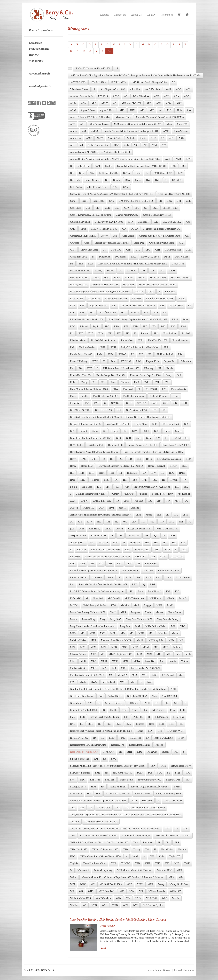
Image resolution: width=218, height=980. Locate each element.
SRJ (89, 794)
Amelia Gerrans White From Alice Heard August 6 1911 (131, 131)
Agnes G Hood (107, 110)
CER (107, 208)
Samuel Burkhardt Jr (181, 766)
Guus (138, 438)
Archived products (40, 86)
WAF (179, 870)
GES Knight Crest (170, 424)
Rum (139, 752)
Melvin (175, 633)
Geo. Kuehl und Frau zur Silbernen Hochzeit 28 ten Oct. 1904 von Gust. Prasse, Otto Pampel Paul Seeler (120, 417)
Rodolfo (159, 745)
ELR (141, 340)
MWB (83, 682)
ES (104, 361)
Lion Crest (148, 571)
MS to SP (122, 675)
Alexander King (123, 117)
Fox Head (128, 389)
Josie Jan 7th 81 (99, 536)
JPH (120, 536)
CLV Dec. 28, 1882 (172, 222)
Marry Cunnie (175, 612)
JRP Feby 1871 (77, 543)
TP (159, 842)
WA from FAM (164, 870)
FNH (167, 382)
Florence (125, 382)
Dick (143, 271)
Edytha (96, 326)
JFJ (168, 515)
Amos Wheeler (181, 131)
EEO (116, 326)
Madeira (125, 605)
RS (121, 752)
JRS (92, 543)
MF (181, 640)
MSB (134, 675)
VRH (147, 863)
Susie (134, 801)
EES (126, 326)
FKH (103, 382)
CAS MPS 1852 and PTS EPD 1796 (136, 201)
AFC (149, 103)
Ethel (139, 361)
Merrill (140, 640)
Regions (34, 55)
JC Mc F (74, 508)
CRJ (181, 243)
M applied (98, 598)
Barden (108, 166)
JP (112, 536)
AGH (179, 103)
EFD (145, 326)
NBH (173, 689)
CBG (169, 201)
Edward (84, 326)
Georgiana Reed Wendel (117, 424)
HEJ (139, 459)
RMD (112, 738)
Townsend (148, 842)
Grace (167, 431)
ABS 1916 (103, 96)
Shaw (82, 780)
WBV (83, 884)
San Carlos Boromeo (80, 773)
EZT (89, 368)
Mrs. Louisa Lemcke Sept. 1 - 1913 (87, 675)
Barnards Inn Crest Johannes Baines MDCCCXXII (141, 166)
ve (144, 856)
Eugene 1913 (152, 361)
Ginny (95, 431)
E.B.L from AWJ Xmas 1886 (160, 299)
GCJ (119, 410)
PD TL (113, 710)
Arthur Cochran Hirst (98, 145)
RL (102, 738)
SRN (98, 794)
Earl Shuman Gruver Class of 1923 (138, 306)
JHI (108, 522)
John (82, 529)
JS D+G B (135, 543)
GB (175, 403)
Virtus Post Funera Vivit (95, 863)
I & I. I (73, 487)
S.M (96, 759)
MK (178, 654)
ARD (73, 145)
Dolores (129, 278)
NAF (150, 682)
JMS (181, 522)
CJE (156, 222)
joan (72, 529)
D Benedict (104, 257)
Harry (73, 459)
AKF (152, 110)
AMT (89, 138)
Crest (87, 243)
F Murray (149, 368)
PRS (126, 717)
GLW (135, 431)
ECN (146, 313)
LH (138, 564)
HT (164, 480)
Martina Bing (88, 619)
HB (103, 459)
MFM (93, 647)
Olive (177, 703)
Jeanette (135, 508)
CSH (157, 250)
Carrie (85, 201)
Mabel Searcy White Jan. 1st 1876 (99, 605)
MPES (94, 668)
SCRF (140, 773)
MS (111, 675)
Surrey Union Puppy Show (169, 794)
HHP (112, 473)
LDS (110, 564)
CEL (88, 208)
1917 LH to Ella (118, 82)
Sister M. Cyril (173, 780)
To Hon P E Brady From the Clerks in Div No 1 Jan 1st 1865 (99, 842)
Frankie (85, 396)
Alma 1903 (182, 124)
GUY (149, 438)
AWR (178, 159)
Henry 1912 (87, 466)
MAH (159, 605)
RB (82, 724)
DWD (150, 292)
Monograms (36, 61)
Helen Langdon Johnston (169, 459)
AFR (158, 103)
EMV (100, 354)
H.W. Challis (76, 445)
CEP (98, 208)
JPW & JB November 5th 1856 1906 (93, 68)
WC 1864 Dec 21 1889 (111, 884)
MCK (92, 633)
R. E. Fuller (179, 717)
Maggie (148, 605)
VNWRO (126, 863)
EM (72, 347)
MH (156, 647)
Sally (153, 766)
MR (114, 668)
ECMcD (135, 313)
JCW (102, 508)
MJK (169, 654)
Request (104, 15)
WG (81, 891)
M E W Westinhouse (135, 598)
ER (150, 354)
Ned (101, 696)
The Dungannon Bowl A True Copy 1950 (145, 808)
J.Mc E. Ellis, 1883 (102, 501)
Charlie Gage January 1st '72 (157, 215)
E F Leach (170, 292)
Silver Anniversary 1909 (149, 780)
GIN (72, 431)
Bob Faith (75, 180)
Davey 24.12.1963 (150, 257)
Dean (91, 264)
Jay (168, 501)
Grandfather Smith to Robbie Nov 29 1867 (91, 438)
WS (85, 905)
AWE (168, 159)
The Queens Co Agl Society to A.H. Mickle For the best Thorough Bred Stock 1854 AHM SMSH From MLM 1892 (125, 815)
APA (171, 138)
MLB (188, 654)
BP (107, 180)
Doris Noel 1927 (158, 278)
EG (154, 326)
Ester (113, 361)
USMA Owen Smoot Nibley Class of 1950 (100, 856)
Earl (114, 306)
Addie (73, 103)
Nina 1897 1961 (169, 696)
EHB (81, 333)
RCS (129, 724)
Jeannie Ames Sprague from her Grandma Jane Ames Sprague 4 (101, 515)
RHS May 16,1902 (79, 738)
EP (132, 354)
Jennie (149, 515)
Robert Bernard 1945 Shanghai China (88, 745)
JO (190, 522)
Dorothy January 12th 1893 (105, 285)
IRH (177, 487)
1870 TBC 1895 (78, 82)
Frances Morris (179, 389)
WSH (104, 905)
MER (93, 640)
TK (177, 829)
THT (168, 829)
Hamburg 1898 (115, 445)
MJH (159, 654)
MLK (83, 661)
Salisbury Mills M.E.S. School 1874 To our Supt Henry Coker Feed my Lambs (108, 766)
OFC (157, 703)
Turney (137, 849)
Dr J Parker (129, 285)
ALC (169, 110)
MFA (73, 647)
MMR (126, 661)
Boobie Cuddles (92, 180)
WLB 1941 (152, 898)
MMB (104, 661)
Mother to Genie (78, 668)
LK (119, 578)
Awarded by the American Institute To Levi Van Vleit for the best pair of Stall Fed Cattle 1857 (115, 159)
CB (160, 201)
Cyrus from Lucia (79, 257)
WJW (119, 898)
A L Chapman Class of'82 (113, 89)
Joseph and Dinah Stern (139, 529)
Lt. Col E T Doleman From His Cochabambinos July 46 (97, 591)
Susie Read (147, 801)
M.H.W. (74, 605)
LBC (72, 564)
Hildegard (132, 473)
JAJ (150, 501)
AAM (168, 89)
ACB (157, 96)
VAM (135, 856)
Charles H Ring (170, 208)
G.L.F (129, 403)
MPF (105, 668)
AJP (142, 110)
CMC (73, 229)
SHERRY (110, 780)
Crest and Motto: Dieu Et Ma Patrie (112, 243)
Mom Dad (150, 661)
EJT (119, 333)
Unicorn (182, 849)
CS (104, 250)
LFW (129, 564)
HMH (182, 473)
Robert (181, 738)
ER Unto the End (165, 354)
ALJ (82, 124)
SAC (114, 759)
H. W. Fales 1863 (180, 438)
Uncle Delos (167, 849)
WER (150, 884)
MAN (113, 612)
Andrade (131, 138)
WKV (138, 898)
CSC (138, 250)
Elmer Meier (127, 340)
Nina (154, 696)
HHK (102, 473)
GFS (186, 424)
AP (162, 138)
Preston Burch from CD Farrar (104, 717)
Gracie (178, 431)
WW (135, 905)
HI (121, 473)
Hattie (94, 459)
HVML (174, 480)
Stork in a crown (143, 794)
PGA (173, 710)
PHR (182, 710)
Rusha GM (152, 752)
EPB (141, 354)
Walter (73, 877)
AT (145, 145)
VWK (187, 863)
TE (91, 808)
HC (112, 459)
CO (124, 229)
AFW (169, 103)
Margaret (135, 612)
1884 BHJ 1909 (98, 82)
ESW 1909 (126, 361)
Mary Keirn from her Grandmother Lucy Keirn (93, 626)
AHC (122, 110)
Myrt (133, 682)
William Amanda (157, 891)
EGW (183, 326)
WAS (171, 877)
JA (118, 501)
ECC (123, 313)
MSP (155, 675)
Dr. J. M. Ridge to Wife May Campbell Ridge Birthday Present (100, 292)
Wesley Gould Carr (179, 884)
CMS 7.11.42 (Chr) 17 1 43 (104, 229)
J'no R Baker (184, 494)
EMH (113, 347)
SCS (150, 773)
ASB (126, 145)
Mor (162, 661)
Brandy (117, 180)
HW (185, 480)
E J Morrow (94, 299)
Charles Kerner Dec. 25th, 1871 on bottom (91, 215)
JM (143, 522)
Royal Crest (109, 752)
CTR (188, 250)
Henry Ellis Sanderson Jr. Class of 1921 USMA (120, 466)
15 (117, 68)
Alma (169, 124)
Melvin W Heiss (78, 640)
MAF (136, 605)
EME (103, 347)
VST (177, 863)
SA (105, 759)
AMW (100, 138)
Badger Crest (83, 166)
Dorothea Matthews (180, 278)
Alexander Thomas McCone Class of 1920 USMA (160, 117)
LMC (138, 578)
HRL (144, 480)
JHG (99, 522)
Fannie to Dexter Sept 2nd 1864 (145, 375)
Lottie (168, 578)
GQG (157, 431)
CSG (148, 250)
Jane (159, 501)
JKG (125, 522)
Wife (132, 891)
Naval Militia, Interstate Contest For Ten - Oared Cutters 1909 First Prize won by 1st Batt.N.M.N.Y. (118, 689)
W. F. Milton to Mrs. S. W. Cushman (135, 870)
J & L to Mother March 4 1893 (91, 494)
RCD (119, 724)
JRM (172, 536)
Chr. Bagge (143, 222)
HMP (73, 480)
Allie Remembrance (99, 124)
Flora (113, 382)
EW (80, 368)
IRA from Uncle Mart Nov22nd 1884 (152, 487)
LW (177, 591)
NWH (91, 703)
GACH (155, 403)
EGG (173, 326)
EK (127, 333)
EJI (110, 333)
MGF (135, 647)
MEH (141, 633)
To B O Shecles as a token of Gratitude (98, 836)
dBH (81, 264)
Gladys (114, 431)
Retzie (140, 731)
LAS (153, 557)
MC (83, 633)
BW (148, 180)
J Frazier (143, 494)
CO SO (134, 229)
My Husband (109, 682)
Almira (74, 131)
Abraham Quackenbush (81, 96)
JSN (156, 543)
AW (164, 145)
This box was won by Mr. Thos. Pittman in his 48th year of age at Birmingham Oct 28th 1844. (115, 829)
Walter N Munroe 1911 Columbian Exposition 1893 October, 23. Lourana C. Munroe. (123, 877)
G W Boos (116, 403)
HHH (92, 473)
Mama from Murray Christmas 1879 (88, 612)
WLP (165, 898)
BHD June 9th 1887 (108, 173)
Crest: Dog (139, 243)
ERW (95, 361)
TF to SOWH (104, 808)
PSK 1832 (138, 717)
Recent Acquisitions (41, 30)
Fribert (176, 396)
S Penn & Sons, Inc (79, 759)
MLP (93, 661)
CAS (111, 201)
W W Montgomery (103, 870)
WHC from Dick (107, 891)
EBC (72, 313)
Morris (173, 661)
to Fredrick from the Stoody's (136, 836)
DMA (96, 278)
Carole (73, 201)
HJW (153, 473)
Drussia (139, 292)
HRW (154, 480)
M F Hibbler (155, 598)
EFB (136, 326)
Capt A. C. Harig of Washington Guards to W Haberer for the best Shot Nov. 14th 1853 (112, 194)
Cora (115, 236)
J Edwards (129, 494)
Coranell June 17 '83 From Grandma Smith (160, 236)
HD (130, 459)
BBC (183, 166)
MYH (123, 682)
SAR (98, 773)
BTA (128, 180)
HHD (81, 473)
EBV (82, 313)
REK (171, 724)
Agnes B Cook (88, 110)
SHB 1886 (95, 780)
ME (132, 633)
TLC (185, 829)
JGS (80, 522)
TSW (126, 849)
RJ (94, 738)
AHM (132, 110)
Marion (159, 612)
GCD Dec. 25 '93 (103, 410)
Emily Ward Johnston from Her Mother (140, 347)
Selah (178, 773)
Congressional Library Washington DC (161, 229)
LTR (131, 591)
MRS (124, 668)
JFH (159, 515)
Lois (158, 578)
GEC (154, 410)
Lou (72, 584)
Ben (72, 173)
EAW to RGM (176, 306)
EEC (107, 326)
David (167, 257)
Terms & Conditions (184, 970)
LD (101, 564)
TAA (73, 808)
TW (147, 849)
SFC (188, 773)
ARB (181, 138)
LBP (92, 564)
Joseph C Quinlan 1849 (167, 529)
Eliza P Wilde (170, 333)
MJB (140, 654)
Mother (185, 661)
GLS (125, 431)
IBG (99, 487)
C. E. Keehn (76, 187)
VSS (167, 863)
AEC (94, 103)
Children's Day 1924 (80, 222)
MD (123, 633)
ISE (186, 487)
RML (122, 738)
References (167, 15)
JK (116, 522)
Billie (138, 173)
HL (162, 473)
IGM (127, 487)
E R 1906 (136, 299)
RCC (109, 724)
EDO (73, 326)
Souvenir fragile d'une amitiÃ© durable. (150, 787)
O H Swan (133, 703)
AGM (73, 110)
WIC (122, 891)
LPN (134, 584)
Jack (126, 501)
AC (126, 96)
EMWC (122, 354)
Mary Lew (125, 626)
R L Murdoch (161, 717)
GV (158, 438)
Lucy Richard (155, 591)
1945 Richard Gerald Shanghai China (149, 82)
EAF (82, 306)
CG (146, 208)
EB (190, 306)
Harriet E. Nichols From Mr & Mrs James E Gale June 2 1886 (153, 452)
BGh (92, 173)
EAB (73, 306)
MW (72, 682)
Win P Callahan (103, 898)
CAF (116, 187)
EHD (91, 333)
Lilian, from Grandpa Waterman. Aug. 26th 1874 (94, 571)
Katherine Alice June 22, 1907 (105, 550)
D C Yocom (121, 257)
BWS (158, 180)
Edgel (175, 319)
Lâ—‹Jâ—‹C (177, 557)
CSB (128, 250)
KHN (157, 550)
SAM (163, 766)
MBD (73, 633)
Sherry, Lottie (126, 780)
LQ (143, 584)
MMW (137, 661)
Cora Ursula (128, 236)
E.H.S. (182, 299)
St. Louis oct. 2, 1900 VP (118, 794)
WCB (129, 884)
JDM (111, 508)
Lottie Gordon (183, 578)
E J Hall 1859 (77, 299)
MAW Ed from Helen (156, 626)
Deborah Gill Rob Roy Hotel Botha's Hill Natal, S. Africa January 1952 (132, 264)
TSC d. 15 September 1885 (105, 849)
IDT (117, 487)
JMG (152, 522)
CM (188, 222)
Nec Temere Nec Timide (82, 696)
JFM (185, 515)
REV (150, 731)
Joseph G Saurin (78, 536)
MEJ (151, 633)
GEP (154, 424)
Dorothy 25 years (78, 285)
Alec (189, 110)
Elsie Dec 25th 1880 (158, 340)
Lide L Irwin (151, 564)
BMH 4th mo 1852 (162, 173)
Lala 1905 (75, 557)
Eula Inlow (186, 361)
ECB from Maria (108, 313)
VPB (138, 863)
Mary (103, 619)
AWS (189, 159)
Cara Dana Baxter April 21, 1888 (174, 194)
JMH (162, 522)
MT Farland (168, 675)
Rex (160, 731)
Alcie (179, 110)
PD (103, 710)
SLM (93, 787)
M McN (170, 598)
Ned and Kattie (115, 696)
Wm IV (176, 898)
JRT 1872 (103, 543)
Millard (177, 647)
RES (181, 724)
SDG (160, 773)
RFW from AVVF (175, 731)
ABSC (116, 96)
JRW (115, 543)
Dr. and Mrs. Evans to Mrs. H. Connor (157, 285)
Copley (104, 236)
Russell (166, 752)
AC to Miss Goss (141, 96)
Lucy (140, 591)
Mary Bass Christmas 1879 (139, 619)
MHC (166, 647)
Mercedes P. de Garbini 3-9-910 (116, 640)
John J (108, 529)
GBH (184, 403)
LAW (163, 557)
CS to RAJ (116, 250)
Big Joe (127, 173)
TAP (82, 808)
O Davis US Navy (114, 703)
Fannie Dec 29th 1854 (81, 375)
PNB (82, 717)
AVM (154, 145)
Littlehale (97, 578)
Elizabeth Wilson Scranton (103, 340)
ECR (156, 313)
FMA (137, 382)
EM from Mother (87, 347)
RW (176, 752)
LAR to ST (140, 557)
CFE (137, 208)
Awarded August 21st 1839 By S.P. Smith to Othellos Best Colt (100, 152)
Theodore (75, 822)
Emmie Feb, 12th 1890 (81, 354)
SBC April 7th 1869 (122, 773)
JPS (146, 536)
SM (103, 787)
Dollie (117, 278)
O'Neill (146, 703)
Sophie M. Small (118, 787)
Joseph (120, 529)
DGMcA (131, 271)
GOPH (146, 431)
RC (100, 724)
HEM (189, 459)
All (109, 51)
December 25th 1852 (80, 271)
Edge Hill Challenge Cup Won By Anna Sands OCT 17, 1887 (138, 319)
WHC (91, 891)
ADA (176, 96)
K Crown (81, 550)
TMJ (72, 836)
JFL (176, 515)
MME (115, 661)
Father (73, 382)
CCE (188, 201)
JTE (174, 543)
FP (139, 389)
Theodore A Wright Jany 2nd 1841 (101, 822)
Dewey (99, 271)
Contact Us (120, 15)
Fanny (169, 375)
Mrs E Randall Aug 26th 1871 (146, 668)
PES (145, 710)
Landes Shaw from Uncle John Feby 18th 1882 (107, 557)
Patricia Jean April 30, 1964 (83, 710)
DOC (107, 278)
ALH (73, 124)
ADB (187, 96)
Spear (177, 787)
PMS (73, 717)
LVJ (168, 591)
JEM (138, 515)
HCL (121, 459)
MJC (149, 654)
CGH (155, 208)
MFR (104, 647)
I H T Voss (87, 487)
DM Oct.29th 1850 (79, 278)
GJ (104, 431)
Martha (74, 619)
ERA (180, 354)
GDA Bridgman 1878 (136, 410)
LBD (82, 564)
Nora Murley (76, 703)
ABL (189, 89)
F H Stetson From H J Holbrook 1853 (121, 368)
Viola (161, 856)
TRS (177, 842)
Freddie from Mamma (134, 396)
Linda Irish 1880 (130, 571)
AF (115, 103)
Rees (151, 724)
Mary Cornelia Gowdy (168, 619)
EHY (101, 333)
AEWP (105, 103)
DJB (153, 271)
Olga (167, 703)
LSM (153, 584)
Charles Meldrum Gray (127, 215)
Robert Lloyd (118, 745)
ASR (136, 145)
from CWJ (75, 403)
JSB (147, 543)
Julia (183, 543)
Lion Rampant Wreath (169, 571)
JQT (155, 536)
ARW (116, 145)
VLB (114, 863)
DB (72, 264)
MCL (103, 633)
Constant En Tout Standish (83, 236)
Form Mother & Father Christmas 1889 (89, 389)
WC (93, 884)
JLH (134, 522)
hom (106, 480)
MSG (145, 675)
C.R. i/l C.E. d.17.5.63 (98, 187)
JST (165, 543)
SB (106, 773)
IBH (108, 487)
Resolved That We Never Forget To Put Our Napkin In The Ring (101, 731)
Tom (135, 842)
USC (72, 856)
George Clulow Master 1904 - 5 (85, 424)
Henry (73, 466)
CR (187, 236)
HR (125, 480)
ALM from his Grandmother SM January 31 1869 (137, 124)
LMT (149, 578)
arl (82, 145)
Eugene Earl (170, 361)
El (135, 333)
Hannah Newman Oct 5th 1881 (142, 445)
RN (148, 738)
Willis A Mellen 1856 (80, 898)
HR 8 (134, 480)
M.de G (183, 598)
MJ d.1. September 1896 (120, 654)
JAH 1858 (139, 501)
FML (157, 382)
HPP (116, 480)
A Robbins (135, 89)
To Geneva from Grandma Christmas (173, 836)
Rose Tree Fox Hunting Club (84, 752)
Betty (82, 173)
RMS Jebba (135, 738)
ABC (179, 89)
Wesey (161, 884)
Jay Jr (178, 501)
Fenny (84, 382)
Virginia (74, 863)
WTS (125, 905)
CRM (73, 250)
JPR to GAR (134, 536)
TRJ (168, 842)
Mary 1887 (116, 619)
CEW (127, 208)
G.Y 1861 (142, 403)
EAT (162, 306)
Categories (35, 43)
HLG (172, 473)
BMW (180, 173)
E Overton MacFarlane (116, 299)
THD (118, 808)
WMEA (74, 905)
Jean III (122, 508)
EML (166, 347)
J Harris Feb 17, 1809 (162, 494)
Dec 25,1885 (178, 264)
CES (117, 208)
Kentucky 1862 (142, 550)
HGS (185, 466)
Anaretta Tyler (115, 138)
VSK (158, 863)
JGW (89, 522)
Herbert (173, 466)
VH (152, 856)
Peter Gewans (158, 710)
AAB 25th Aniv (153, 89)
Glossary (167, 970)
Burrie (138, 180)
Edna (185, 319)
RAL (73, 724)
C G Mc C (177, 180)
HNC (83, 480)
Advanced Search (39, 74)
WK (128, 898)
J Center (115, 494)
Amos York (76, 138)
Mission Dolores (78, 654)
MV (181, 675)
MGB (114, 647)
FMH (147, 382)
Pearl (124, 710)
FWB (97, 403)
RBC (91, 724)
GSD (128, 438)
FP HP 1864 (151, 389)
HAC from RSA (95, 445)
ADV (84, 103)
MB (173, 626)
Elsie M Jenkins (180, 340)
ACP (166, 96)
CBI (179, 201)
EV (72, 368)
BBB (173, 166)
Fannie (170, 368)
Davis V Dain (181, 257)
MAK (170, 605)
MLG (73, 661)
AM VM (95, 131)
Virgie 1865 (175, 856)
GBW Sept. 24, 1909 (80, 410)
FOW (116, 389)
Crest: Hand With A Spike (162, 243)
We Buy (151, 15)
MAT (138, 626)
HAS (83, 459)
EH (72, 333)
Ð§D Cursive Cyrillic (153, 905)
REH (161, 724)
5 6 (174, 82)
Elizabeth (186, 333)
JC (187, 501)
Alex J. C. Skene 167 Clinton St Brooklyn (90, 117)
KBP (127, 550)
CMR (83, 229)
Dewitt (110, 271)
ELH (156, 333)
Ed (165, 313)
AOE (153, 138)
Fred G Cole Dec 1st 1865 (106, 396)
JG (72, 522)
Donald (141, 278)
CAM (126, 187)
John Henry (95, 529)
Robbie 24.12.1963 (164, 738)
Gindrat (83, 431)
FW (87, 403)
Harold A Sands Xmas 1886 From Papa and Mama (94, 452)
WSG (94, 905)
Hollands (95, 480)
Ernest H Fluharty (79, 361)
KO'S (167, 550)
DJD (162, 271)
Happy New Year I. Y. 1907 (176, 445)
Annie (143, 138)
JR (164, 536)
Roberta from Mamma (140, 745)
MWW (94, 682)
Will (141, 891)
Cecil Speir (76, 208)
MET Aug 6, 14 (156, 640)
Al (160, 110)
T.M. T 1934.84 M (173, 801)
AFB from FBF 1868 (131, 103)
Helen (149, 459)
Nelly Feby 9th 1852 (137, 696)
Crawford (75, 243)
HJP (144, 473)
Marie (148, 612)
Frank (73, 396)
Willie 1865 (176, 891)
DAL (134, 257)
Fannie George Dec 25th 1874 (111, 375)
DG (120, 271)
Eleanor (145, 333)
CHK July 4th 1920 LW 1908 (109, 222)
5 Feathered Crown (79, 89)
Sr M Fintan (76, 794)
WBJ (73, 884)
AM (84, 131)
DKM (172, 271)
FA (160, 368)
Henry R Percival (156, 466)
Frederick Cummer (159, 396)
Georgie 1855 (140, 424)
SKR (188, 780)
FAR (179, 375)
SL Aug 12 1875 (78, 787)
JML (172, 522)
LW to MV (75, 598)
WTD (115, 905)
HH (72, 473)
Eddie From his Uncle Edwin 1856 (87, 319)
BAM (97, 166)
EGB (163, 326)
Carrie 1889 (98, 201)
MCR (113, 633)
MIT (93, 654)
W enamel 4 (83, 870)
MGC (125, 647)
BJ (147, 173)
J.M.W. (85, 501)
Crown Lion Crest (89, 250)
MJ (102, 654)
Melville (162, 633)
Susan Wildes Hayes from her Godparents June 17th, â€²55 (98, 801)
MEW (171, 640)
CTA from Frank (173, 250)
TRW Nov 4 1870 (79, 849)
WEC (140, 884)
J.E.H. (73, 501)
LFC (119, 564)
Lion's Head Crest (79, 578)
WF (72, 891)
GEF (164, 410)
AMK (166, 131)
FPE (164, 389)
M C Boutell (114, 598)
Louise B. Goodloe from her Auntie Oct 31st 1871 (103, 584)
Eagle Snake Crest (98, 306)
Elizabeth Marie (78, 340)
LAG (184, 550)
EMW (110, 354)
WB (181, 877)
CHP (130, 222)
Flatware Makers (39, 49)
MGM (146, 647)
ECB (92, 313)
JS (124, 543)
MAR (123, 612)
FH (94, 382)
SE (169, 773)
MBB (183, 626)
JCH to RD (89, 508)
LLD (128, 578)
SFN (72, 780)
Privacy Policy (154, 970)
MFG (83, 647)
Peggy (135, 710)
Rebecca (140, 724)
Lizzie (110, 578)
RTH (130, 752)
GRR (119, 438)
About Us (136, 15)
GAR (166, 403)
